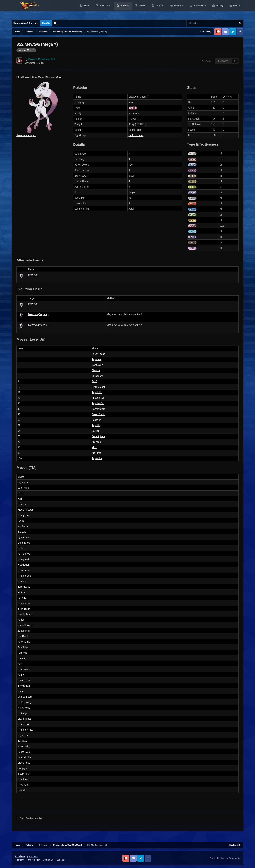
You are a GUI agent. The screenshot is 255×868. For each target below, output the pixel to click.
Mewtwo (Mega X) (38, 314)
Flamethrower (25, 625)
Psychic (96, 425)
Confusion (97, 365)
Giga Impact (24, 719)
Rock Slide (23, 746)
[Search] (199, 23)
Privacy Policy (33, 860)
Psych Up (97, 392)
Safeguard (97, 376)
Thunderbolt (24, 576)
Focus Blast (24, 680)
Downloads (216, 9)
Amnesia (97, 442)
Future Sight (98, 387)
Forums (195, 9)
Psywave (97, 359)
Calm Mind (23, 488)
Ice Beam (23, 526)
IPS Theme (20, 856)
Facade (22, 658)
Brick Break (24, 609)
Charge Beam (25, 697)
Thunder (22, 581)
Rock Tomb (24, 642)
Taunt (21, 521)
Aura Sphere (98, 436)
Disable (96, 370)
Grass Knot (24, 763)
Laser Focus (98, 354)
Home (103, 9)
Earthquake (24, 587)
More (236, 9)
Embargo (22, 713)
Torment (22, 653)
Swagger (22, 768)
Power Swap (99, 409)
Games (159, 9)
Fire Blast (23, 636)
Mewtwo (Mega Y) (38, 325)
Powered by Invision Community (225, 858)
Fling (20, 691)
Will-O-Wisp (24, 708)
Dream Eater (24, 757)
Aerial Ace (23, 647)
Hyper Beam (24, 537)
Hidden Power (25, 510)
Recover (96, 420)
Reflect (21, 620)
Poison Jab (24, 752)
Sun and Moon (54, 77)
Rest (20, 664)
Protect (22, 548)
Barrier (95, 431)
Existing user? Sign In (26, 23)
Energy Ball (24, 686)
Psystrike (97, 458)
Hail (20, 499)
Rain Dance (24, 554)
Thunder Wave (25, 730)
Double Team (25, 614)
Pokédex (141, 9)
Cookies (60, 860)
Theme (19, 860)
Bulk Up (22, 504)
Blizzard (22, 532)
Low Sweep (24, 669)
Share (206, 61)
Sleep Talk (23, 774)
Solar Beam (24, 570)
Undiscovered (136, 135)
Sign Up (46, 23)
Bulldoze (22, 741)
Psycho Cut (98, 403)
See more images (26, 135)
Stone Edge (24, 724)
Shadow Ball (24, 603)
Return (21, 592)
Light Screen (24, 543)
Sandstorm (24, 631)
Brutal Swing (24, 702)
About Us (121, 9)
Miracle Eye (98, 398)
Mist (94, 447)
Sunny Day (23, 515)
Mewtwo (33, 275)
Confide (22, 790)
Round (21, 675)
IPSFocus (33, 856)
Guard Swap (98, 414)
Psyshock (23, 482)
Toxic (20, 493)
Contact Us (48, 860)
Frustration (24, 565)
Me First (96, 453)
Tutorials (176, 9)
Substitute (23, 779)
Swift (95, 381)
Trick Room (24, 785)
